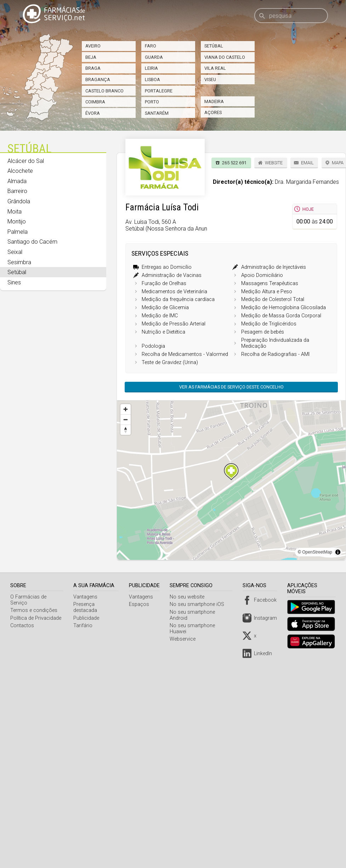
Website (274, 163)
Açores (213, 112)
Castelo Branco (104, 91)
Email (307, 163)
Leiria (151, 68)
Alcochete (20, 171)
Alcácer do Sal (26, 161)
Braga (93, 68)
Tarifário (84, 626)
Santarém (157, 113)
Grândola (19, 201)
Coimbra (95, 102)
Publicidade (87, 618)
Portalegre (159, 91)
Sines (14, 282)
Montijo (17, 222)
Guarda (154, 57)
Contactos (22, 626)
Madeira (214, 101)
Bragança (98, 80)
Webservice (184, 633)
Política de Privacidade (36, 618)
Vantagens (86, 597)
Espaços (141, 604)
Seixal (15, 252)
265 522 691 (234, 163)
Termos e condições (34, 610)
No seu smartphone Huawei (203, 626)
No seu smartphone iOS (199, 604)
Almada (17, 181)
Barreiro (17, 191)
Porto (152, 102)
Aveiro (93, 46)
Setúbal (214, 46)
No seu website (189, 597)
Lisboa (152, 80)
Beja (91, 57)
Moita (15, 212)
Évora (93, 113)
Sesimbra (19, 262)
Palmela (18, 232)
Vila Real (215, 68)
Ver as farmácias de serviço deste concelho (231, 387)
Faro (151, 46)
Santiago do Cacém (32, 242)
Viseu (210, 80)
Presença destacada (86, 607)
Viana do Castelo (225, 57)
